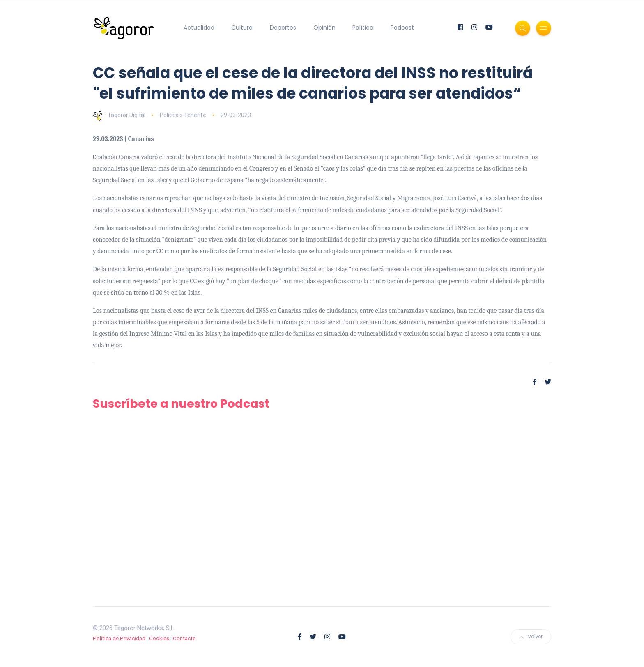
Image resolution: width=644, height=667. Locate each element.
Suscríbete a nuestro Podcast (181, 404)
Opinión (324, 28)
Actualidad (199, 28)
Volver (531, 636)
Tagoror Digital (119, 115)
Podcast (402, 28)
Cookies (159, 638)
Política (363, 28)
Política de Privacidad (119, 638)
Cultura (242, 28)
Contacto (184, 638)
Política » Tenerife (183, 115)
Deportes (283, 28)
